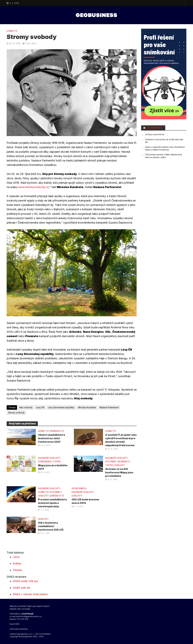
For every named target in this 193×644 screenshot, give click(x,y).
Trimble (17, 570)
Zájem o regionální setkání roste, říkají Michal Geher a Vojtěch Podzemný (165, 148)
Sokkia (17, 563)
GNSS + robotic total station (30, 594)
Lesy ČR (40, 407)
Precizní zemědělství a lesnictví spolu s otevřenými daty (52, 503)
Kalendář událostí (49, 458)
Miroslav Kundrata (87, 407)
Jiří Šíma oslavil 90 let (155, 134)
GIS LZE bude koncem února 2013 (85, 501)
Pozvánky (111, 461)
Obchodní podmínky (19, 629)
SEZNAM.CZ (124, 461)
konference (45, 461)
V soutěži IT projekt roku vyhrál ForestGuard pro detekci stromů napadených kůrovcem (121, 440)
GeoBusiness (79, 488)
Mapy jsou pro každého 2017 (53, 467)
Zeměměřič (154, 128)
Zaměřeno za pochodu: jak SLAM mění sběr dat (164, 141)
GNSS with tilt (21, 588)
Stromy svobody (16, 413)
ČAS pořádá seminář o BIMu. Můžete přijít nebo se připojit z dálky (163, 156)
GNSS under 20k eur (25, 581)
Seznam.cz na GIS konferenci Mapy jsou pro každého (119, 472)
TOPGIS (57, 461)
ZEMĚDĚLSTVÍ (57, 431)
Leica (16, 557)
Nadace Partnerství (109, 407)
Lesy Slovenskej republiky (61, 407)
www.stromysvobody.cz (33, 187)
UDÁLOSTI (119, 465)
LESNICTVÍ (12, 31)
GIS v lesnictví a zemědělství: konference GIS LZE (51, 526)
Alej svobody (26, 407)
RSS (18, 624)
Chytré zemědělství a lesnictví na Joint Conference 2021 (51, 438)
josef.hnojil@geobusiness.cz (29, 616)
